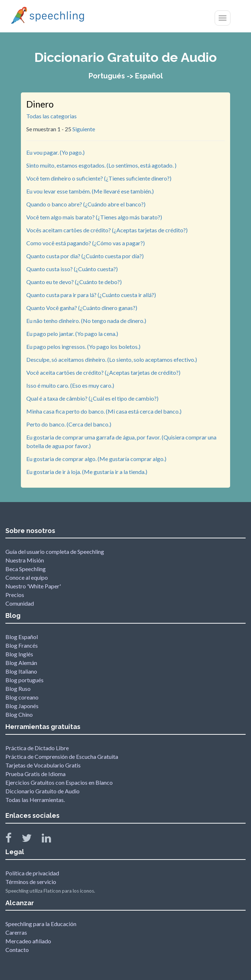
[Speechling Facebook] (13, 840)
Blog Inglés (19, 654)
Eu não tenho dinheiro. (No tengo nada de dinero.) (86, 321)
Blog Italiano (21, 671)
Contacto (17, 950)
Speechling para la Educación (41, 924)
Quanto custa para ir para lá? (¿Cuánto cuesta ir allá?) (91, 295)
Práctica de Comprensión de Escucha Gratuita (62, 756)
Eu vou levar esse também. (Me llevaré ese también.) (90, 191)
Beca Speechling (26, 569)
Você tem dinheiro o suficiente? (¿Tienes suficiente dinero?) (99, 178)
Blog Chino (19, 714)
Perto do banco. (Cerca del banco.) (69, 424)
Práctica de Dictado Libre (37, 748)
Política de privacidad (32, 873)
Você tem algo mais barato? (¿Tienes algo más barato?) (94, 217)
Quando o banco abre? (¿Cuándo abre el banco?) (86, 204)
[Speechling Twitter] (31, 840)
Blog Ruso (18, 689)
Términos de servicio (31, 882)
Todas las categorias (51, 116)
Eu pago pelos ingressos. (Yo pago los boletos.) (83, 347)
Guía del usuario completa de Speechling (55, 551)
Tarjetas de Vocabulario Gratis (43, 765)
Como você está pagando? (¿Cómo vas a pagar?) (86, 243)
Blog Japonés (22, 706)
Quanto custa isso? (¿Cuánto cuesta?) (72, 269)
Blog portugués (24, 680)
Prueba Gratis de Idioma (35, 774)
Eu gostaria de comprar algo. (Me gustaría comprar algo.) (96, 459)
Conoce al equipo (27, 577)
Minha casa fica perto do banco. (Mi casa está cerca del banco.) (104, 411)
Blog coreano (22, 697)
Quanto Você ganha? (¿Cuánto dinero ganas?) (82, 308)
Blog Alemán (21, 663)
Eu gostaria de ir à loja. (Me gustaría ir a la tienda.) (87, 472)
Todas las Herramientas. (35, 800)
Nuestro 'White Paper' (33, 586)
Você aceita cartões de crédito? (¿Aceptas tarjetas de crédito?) (103, 372)
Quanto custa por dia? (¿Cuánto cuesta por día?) (85, 256)
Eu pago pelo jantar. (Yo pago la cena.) (72, 334)
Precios (15, 595)
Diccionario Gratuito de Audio (42, 791)
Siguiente (84, 129)
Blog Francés (22, 645)
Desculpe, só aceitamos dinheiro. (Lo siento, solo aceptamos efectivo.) (112, 359)
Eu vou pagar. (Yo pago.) (55, 152)
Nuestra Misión (25, 560)
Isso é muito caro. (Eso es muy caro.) (70, 385)
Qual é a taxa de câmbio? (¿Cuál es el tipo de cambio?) (92, 398)
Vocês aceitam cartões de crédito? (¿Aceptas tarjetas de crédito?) (107, 230)
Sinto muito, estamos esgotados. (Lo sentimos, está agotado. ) (101, 165)
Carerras (16, 932)
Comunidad (20, 603)
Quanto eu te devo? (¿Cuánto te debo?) (74, 282)
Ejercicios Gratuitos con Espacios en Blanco (59, 782)
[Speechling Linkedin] (51, 840)
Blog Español (22, 637)
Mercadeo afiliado (28, 941)
